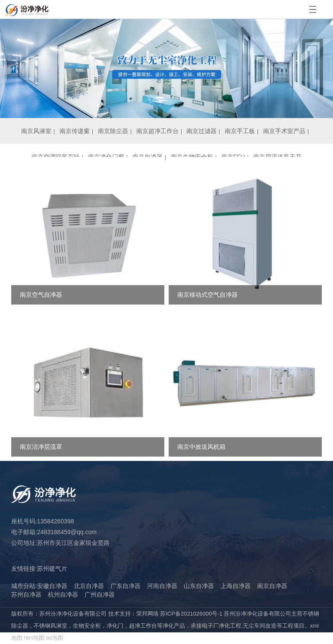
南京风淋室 (36, 131)
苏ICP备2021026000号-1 (191, 614)
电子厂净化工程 (221, 626)
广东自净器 (126, 586)
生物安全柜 (87, 626)
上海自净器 (236, 586)
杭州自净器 (63, 594)
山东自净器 (199, 586)
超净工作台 (143, 626)
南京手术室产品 (284, 131)
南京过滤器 (201, 131)
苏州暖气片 (52, 569)
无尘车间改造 (260, 626)
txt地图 (55, 638)
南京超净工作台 (157, 131)
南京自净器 (272, 586)
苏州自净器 (26, 594)
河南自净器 (162, 586)
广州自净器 (100, 594)
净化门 (115, 626)
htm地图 (35, 638)
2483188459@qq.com (67, 532)
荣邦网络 (148, 614)
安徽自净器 (52, 586)
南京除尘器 (113, 131)
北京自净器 (89, 586)
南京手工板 (240, 131)
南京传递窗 (75, 131)
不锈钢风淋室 (50, 626)
